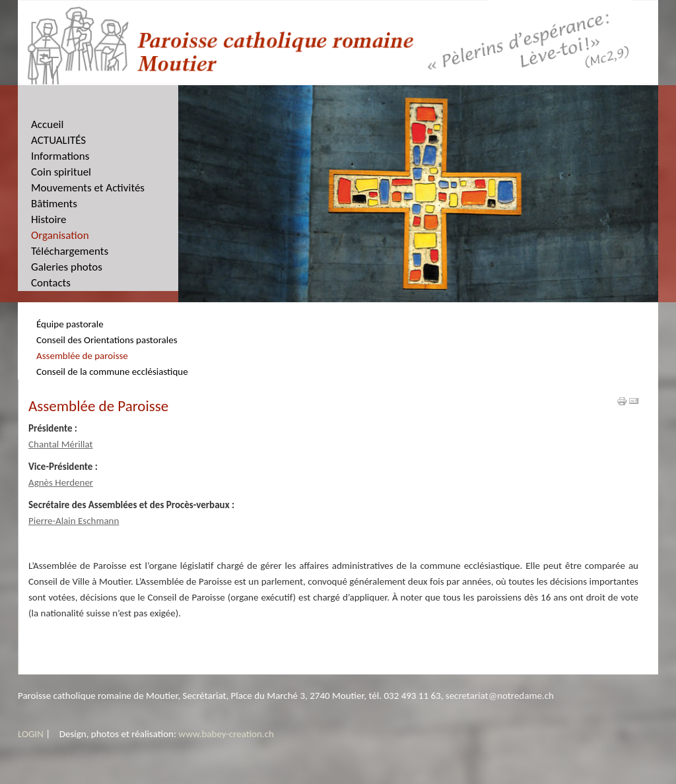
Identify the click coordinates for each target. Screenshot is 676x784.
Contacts (51, 283)
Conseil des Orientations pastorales (107, 340)
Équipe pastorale (70, 324)
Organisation (60, 235)
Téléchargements (70, 251)
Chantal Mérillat (61, 444)
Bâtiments (54, 204)
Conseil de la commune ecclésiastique (112, 372)
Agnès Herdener (61, 482)
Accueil (47, 124)
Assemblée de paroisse (82, 356)
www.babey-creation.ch (226, 734)
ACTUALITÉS (58, 140)
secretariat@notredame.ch (500, 696)
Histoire (49, 219)
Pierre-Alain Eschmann (74, 521)
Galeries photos (67, 267)
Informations (60, 156)
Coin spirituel (61, 172)
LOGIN (31, 734)
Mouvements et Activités (88, 188)
